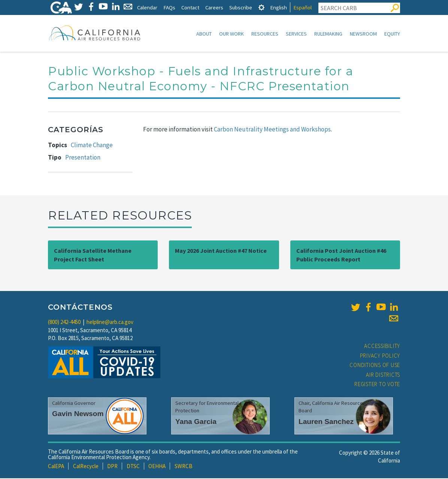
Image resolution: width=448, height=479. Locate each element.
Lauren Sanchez (326, 422)
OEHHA (157, 467)
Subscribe (241, 7)
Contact (190, 7)
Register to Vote (377, 385)
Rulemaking (328, 34)
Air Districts (383, 375)
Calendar (147, 7)
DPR (112, 467)
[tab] (261, 7)
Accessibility (382, 347)
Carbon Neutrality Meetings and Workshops (272, 130)
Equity (392, 34)
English (279, 7)
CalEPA (56, 467)
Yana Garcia (196, 422)
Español (302, 7)
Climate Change (92, 146)
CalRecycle (86, 467)
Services (296, 34)
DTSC (133, 467)
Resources (265, 34)
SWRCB (184, 467)
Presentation (83, 158)
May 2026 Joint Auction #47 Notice (221, 251)
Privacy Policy (380, 356)
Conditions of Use (375, 366)
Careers (214, 7)
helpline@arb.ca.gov (110, 323)
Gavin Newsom (78, 414)
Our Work (231, 34)
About (204, 34)
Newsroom (363, 34)
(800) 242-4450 (64, 323)
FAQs (169, 7)
